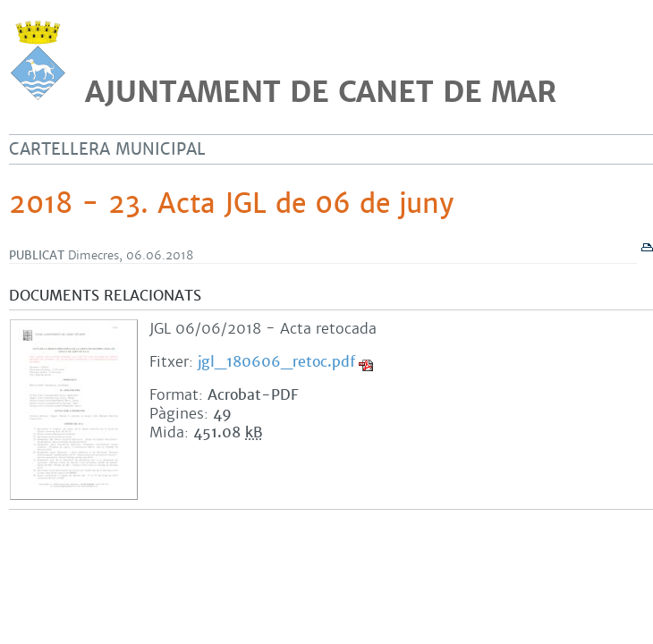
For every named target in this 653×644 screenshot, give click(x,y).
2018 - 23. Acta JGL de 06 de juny (231, 204)
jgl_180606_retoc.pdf (276, 362)
